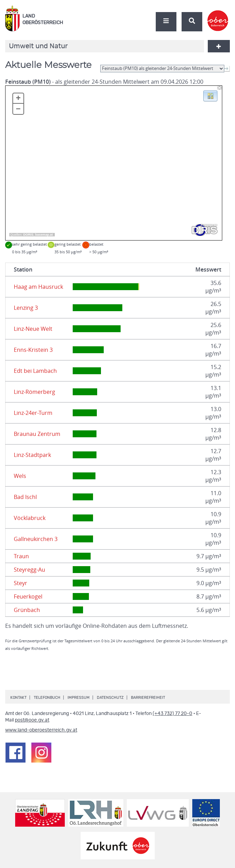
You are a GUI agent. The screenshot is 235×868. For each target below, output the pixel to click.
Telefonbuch (47, 698)
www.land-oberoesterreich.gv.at (41, 730)
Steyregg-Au (29, 570)
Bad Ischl (25, 497)
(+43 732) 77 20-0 (172, 714)
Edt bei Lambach (35, 371)
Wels (20, 476)
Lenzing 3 (26, 308)
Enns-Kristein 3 (33, 350)
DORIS (28, 235)
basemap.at (44, 235)
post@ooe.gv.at (32, 720)
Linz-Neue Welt (33, 329)
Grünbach (27, 610)
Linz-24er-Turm (33, 413)
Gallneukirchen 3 (36, 539)
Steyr (21, 583)
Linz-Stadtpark (32, 455)
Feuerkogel (28, 596)
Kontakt (18, 698)
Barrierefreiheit (148, 698)
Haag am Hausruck (38, 287)
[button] (210, 95)
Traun (21, 556)
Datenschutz (110, 698)
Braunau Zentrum (37, 434)
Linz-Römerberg (34, 392)
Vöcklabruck (30, 518)
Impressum (79, 698)
